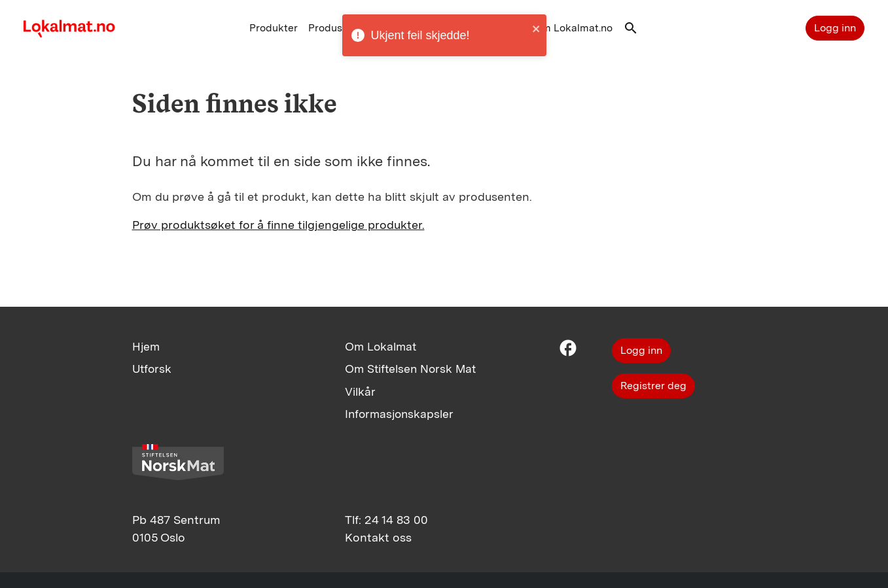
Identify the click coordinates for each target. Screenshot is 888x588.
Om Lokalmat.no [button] (573, 28)
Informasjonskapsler (399, 414)
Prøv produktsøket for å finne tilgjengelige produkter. (278, 225)
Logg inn (835, 28)
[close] (537, 32)
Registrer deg (653, 386)
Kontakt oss (378, 537)
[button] (631, 31)
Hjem (146, 346)
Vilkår (360, 391)
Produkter (274, 28)
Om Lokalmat (381, 346)
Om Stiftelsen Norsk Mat (410, 369)
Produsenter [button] (338, 28)
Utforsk (152, 369)
